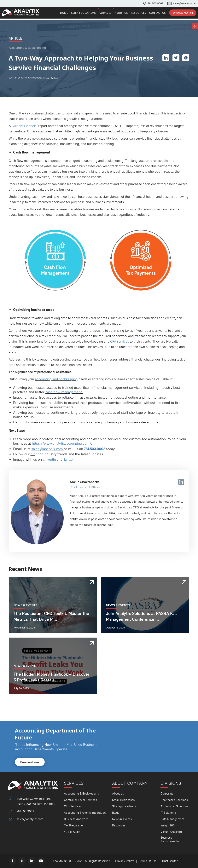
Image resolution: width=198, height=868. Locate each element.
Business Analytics (76, 819)
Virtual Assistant (171, 832)
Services (109, 14)
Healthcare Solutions (174, 800)
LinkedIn (49, 459)
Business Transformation (170, 839)
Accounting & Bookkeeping (82, 793)
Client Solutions (88, 14)
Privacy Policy (125, 861)
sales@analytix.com (185, 3)
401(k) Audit (72, 832)
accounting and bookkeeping (56, 379)
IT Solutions (168, 813)
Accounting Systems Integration (85, 813)
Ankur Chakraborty (84, 482)
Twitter (69, 459)
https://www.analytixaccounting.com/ (61, 443)
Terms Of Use (148, 861)
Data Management (172, 819)
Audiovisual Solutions (174, 806)
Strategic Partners (124, 806)
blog (34, 454)
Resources (140, 14)
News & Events (122, 819)
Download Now (30, 762)
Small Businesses (123, 800)
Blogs (116, 813)
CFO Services (73, 806)
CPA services (120, 341)
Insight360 (168, 825)
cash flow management (64, 392)
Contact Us (158, 14)
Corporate (167, 793)
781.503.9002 (156, 3)
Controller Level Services (80, 800)
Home (70, 14)
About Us (124, 14)
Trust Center (170, 861)
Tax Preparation (74, 825)
